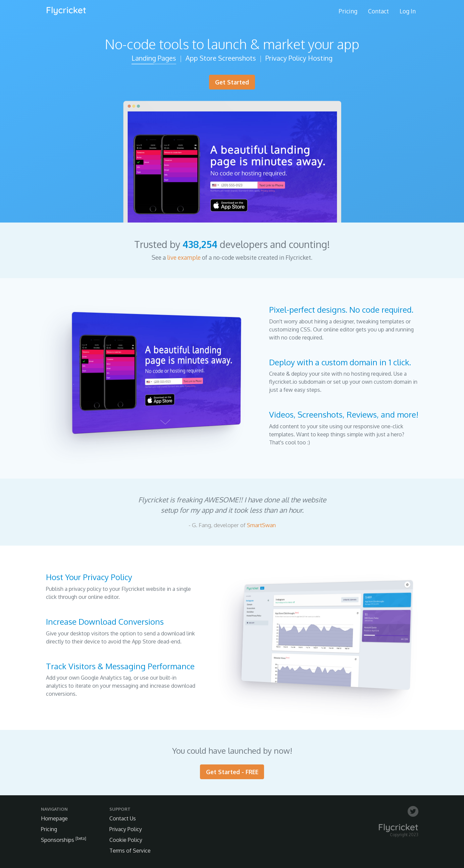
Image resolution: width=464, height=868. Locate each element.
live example (184, 257)
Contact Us (123, 818)
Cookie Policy (126, 840)
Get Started (232, 82)
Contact (378, 11)
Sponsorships (64, 840)
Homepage (54, 818)
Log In (408, 11)
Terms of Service (130, 851)
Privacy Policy (126, 829)
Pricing (348, 11)
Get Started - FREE (232, 772)
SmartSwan (261, 525)
